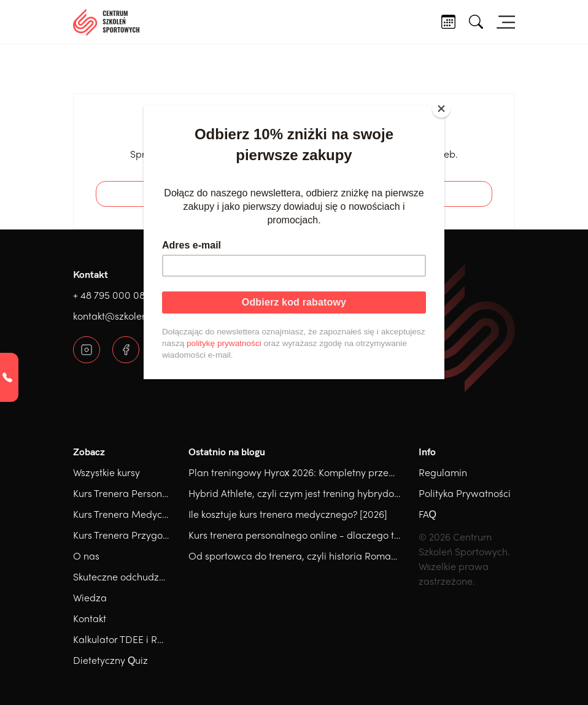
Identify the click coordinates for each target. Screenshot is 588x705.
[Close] (441, 109)
